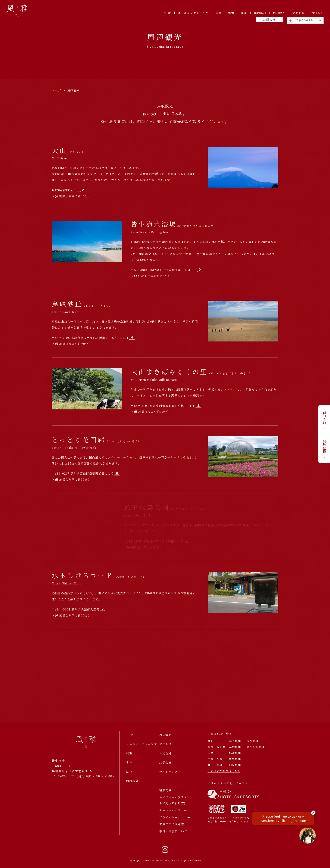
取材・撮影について (173, 834)
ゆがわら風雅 (255, 750)
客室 (231, 13)
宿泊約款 (165, 793)
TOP (168, 13)
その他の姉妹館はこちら (224, 774)
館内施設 (260, 13)
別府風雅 (235, 768)
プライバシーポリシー (175, 820)
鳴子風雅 (235, 744)
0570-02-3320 (63, 779)
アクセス (298, 13)
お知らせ (317, 13)
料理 (219, 13)
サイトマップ (168, 775)
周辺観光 (279, 13)
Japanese (301, 21)
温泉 (244, 13)
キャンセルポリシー (173, 813)
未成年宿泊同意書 (172, 827)
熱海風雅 (235, 756)
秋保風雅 (252, 744)
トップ (56, 90)
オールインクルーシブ (193, 13)
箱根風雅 (235, 750)
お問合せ (269, 20)
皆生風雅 (235, 762)
